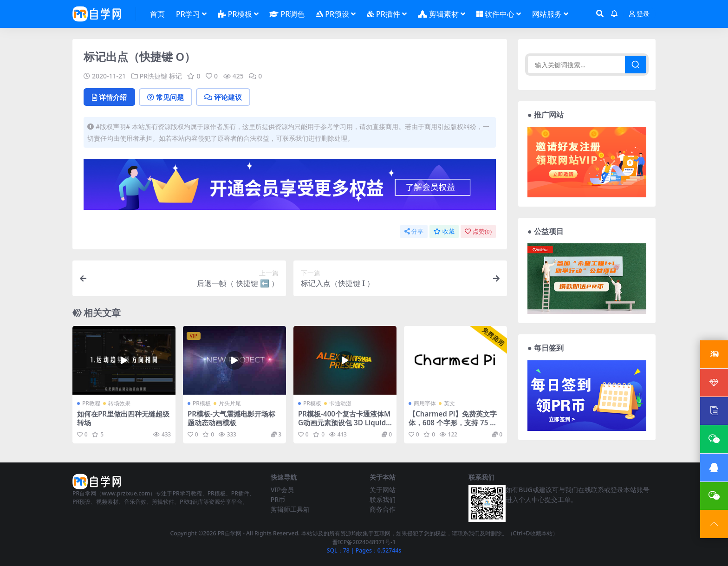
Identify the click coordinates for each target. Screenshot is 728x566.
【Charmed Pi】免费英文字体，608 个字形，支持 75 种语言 (453, 422)
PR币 (278, 499)
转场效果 (119, 403)
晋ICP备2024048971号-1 (364, 542)
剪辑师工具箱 (290, 509)
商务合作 (383, 509)
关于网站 (383, 490)
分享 (414, 231)
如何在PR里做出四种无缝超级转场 (123, 418)
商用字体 (425, 403)
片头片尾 (230, 403)
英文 (449, 403)
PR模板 (202, 403)
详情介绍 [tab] (109, 97)
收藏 (444, 231)
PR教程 (91, 403)
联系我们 (383, 499)
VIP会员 (282, 490)
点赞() (478, 231)
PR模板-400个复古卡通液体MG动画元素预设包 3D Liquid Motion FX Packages (344, 422)
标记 (175, 76)
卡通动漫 (340, 403)
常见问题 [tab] (166, 97)
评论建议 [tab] (223, 97)
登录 (639, 14)
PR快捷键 (153, 76)
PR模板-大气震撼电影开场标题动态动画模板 (231, 418)
